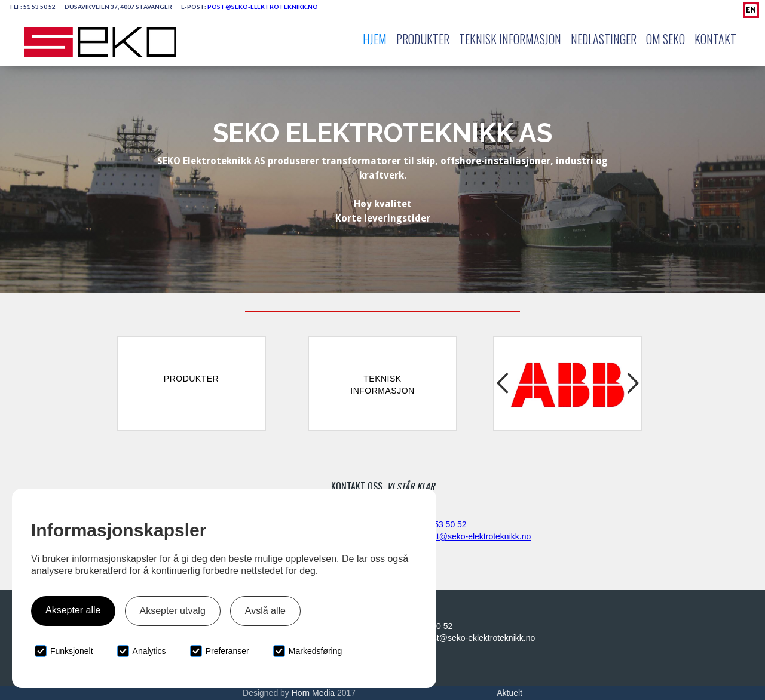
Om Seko (665, 39)
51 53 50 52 (39, 7)
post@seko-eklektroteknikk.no (479, 638)
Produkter (423, 39)
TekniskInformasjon (382, 385)
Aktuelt (510, 693)
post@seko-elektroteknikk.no (477, 536)
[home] (100, 42)
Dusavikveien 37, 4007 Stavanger (118, 7)
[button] (505, 383)
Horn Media (313, 693)
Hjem (375, 39)
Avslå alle (265, 611)
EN (751, 10)
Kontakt (715, 39)
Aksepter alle (73, 610)
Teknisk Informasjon (510, 39)
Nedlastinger (604, 39)
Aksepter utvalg (173, 611)
